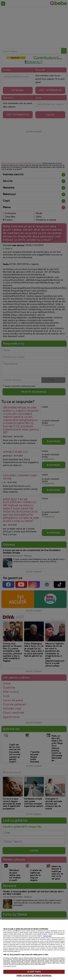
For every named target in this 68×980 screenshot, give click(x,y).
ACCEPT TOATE (34, 972)
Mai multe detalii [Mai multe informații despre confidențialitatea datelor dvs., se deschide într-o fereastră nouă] (47, 936)
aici (61, 945)
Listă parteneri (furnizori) (10, 966)
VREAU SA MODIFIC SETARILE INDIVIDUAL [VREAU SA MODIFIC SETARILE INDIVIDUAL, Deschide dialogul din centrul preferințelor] (34, 976)
